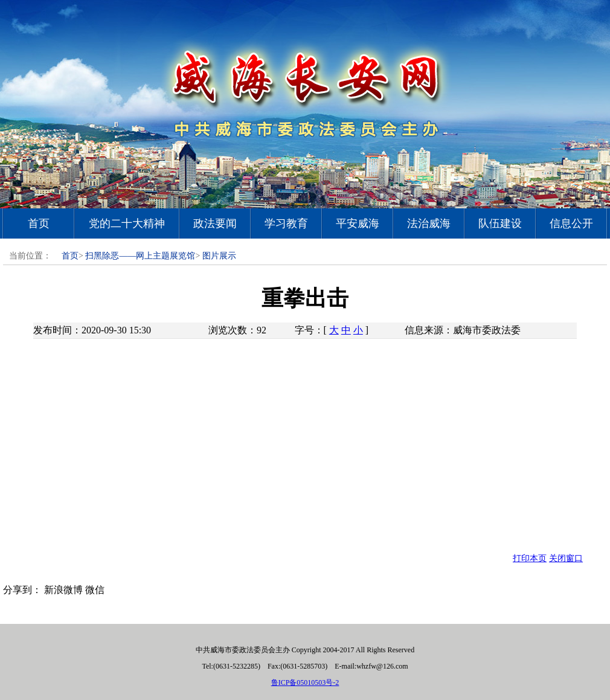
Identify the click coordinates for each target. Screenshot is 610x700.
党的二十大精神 (127, 223)
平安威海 (358, 223)
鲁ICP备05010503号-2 (305, 682)
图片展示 (219, 256)
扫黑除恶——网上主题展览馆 (140, 256)
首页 (39, 223)
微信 (95, 590)
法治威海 (429, 223)
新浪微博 (63, 590)
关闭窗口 (566, 558)
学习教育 (286, 223)
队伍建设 (500, 223)
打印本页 (530, 558)
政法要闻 (215, 223)
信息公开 (571, 223)
